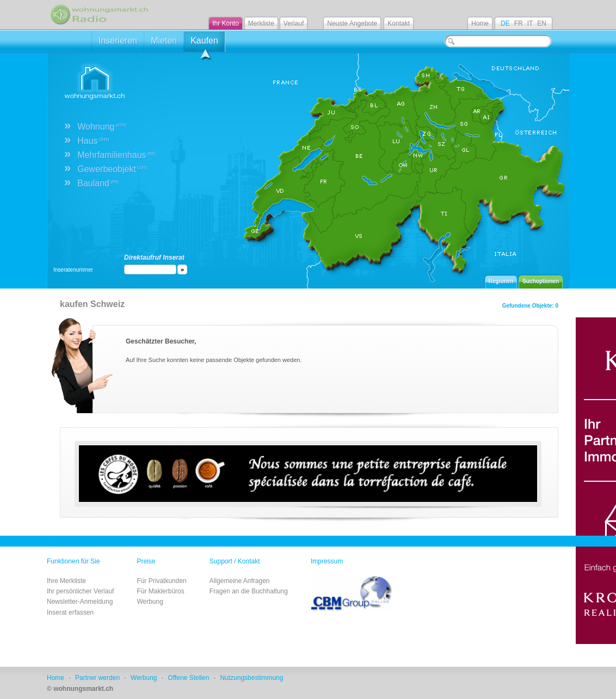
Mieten (164, 41)
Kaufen (204, 44)
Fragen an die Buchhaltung (249, 591)
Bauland (98, 183)
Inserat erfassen (70, 612)
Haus (93, 141)
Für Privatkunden (161, 581)
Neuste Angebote (352, 23)
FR (519, 23)
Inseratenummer (73, 270)
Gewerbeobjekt (112, 169)
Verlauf (294, 23)
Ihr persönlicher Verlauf (80, 591)
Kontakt (399, 23)
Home (480, 23)
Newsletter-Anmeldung (80, 602)
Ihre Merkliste (66, 581)
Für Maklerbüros (160, 591)
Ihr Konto (226, 23)
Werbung (150, 602)
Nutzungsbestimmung (251, 678)
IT (530, 23)
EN (542, 23)
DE (505, 23)
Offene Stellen (189, 678)
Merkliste (261, 23)
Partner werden (97, 678)
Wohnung (101, 127)
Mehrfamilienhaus (116, 155)
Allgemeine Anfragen (240, 581)
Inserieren (118, 41)
